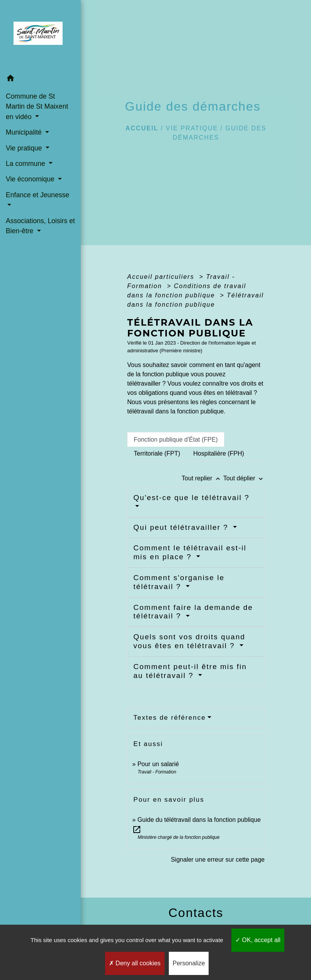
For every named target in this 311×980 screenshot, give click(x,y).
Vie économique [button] (31, 179)
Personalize (189, 963)
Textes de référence (169, 718)
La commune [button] (26, 164)
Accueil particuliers (162, 277)
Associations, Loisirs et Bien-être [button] (40, 226)
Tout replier (202, 478)
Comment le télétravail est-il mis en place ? (190, 552)
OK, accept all (258, 940)
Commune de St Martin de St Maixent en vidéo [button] (37, 107)
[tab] (176, 439)
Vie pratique (192, 128)
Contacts (196, 913)
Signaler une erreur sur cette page (218, 860)
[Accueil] (40, 36)
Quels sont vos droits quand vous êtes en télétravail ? (189, 641)
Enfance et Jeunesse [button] (37, 195)
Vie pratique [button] (25, 148)
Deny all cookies (135, 963)
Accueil (142, 128)
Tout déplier (244, 478)
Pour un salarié (158, 764)
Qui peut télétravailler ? (182, 527)
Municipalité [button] (25, 132)
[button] (40, 79)
